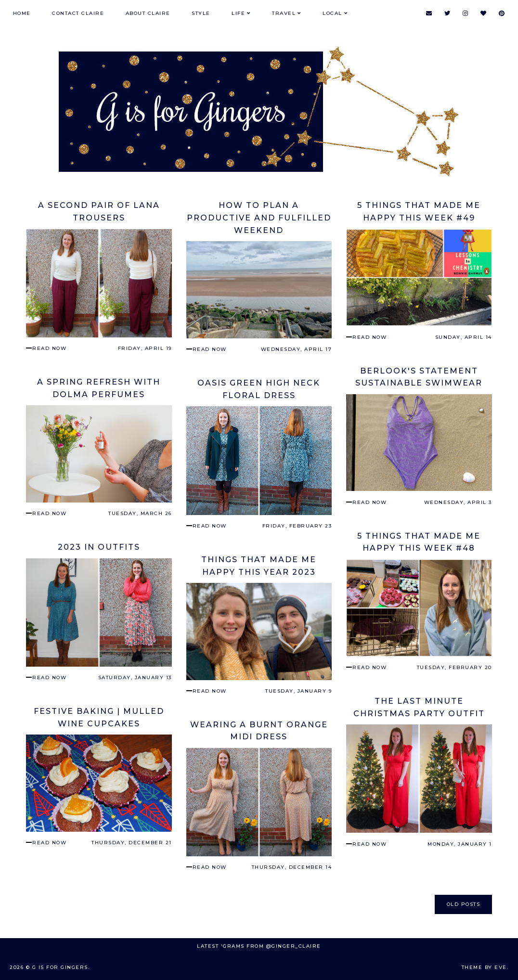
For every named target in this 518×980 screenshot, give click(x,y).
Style (201, 13)
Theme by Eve (484, 967)
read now (49, 348)
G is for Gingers (60, 967)
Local (332, 13)
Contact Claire (78, 13)
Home (22, 13)
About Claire (148, 13)
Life (238, 13)
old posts (464, 904)
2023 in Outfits (99, 547)
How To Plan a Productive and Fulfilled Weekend (259, 218)
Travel (284, 13)
